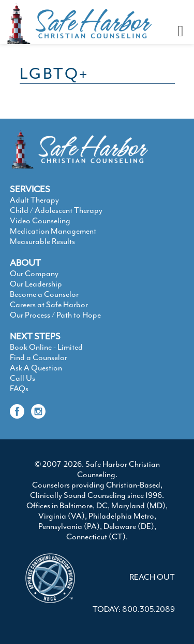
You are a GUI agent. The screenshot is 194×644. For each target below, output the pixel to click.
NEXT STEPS (35, 336)
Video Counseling (40, 221)
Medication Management (53, 231)
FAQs (19, 389)
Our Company (34, 274)
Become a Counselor (44, 294)
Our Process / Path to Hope (55, 315)
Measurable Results (42, 241)
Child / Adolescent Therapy (56, 210)
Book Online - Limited (46, 347)
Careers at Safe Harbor (49, 305)
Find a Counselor (39, 357)
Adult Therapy (34, 200)
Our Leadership (36, 284)
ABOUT (25, 263)
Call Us (23, 378)
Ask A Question (36, 368)
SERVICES (30, 189)
